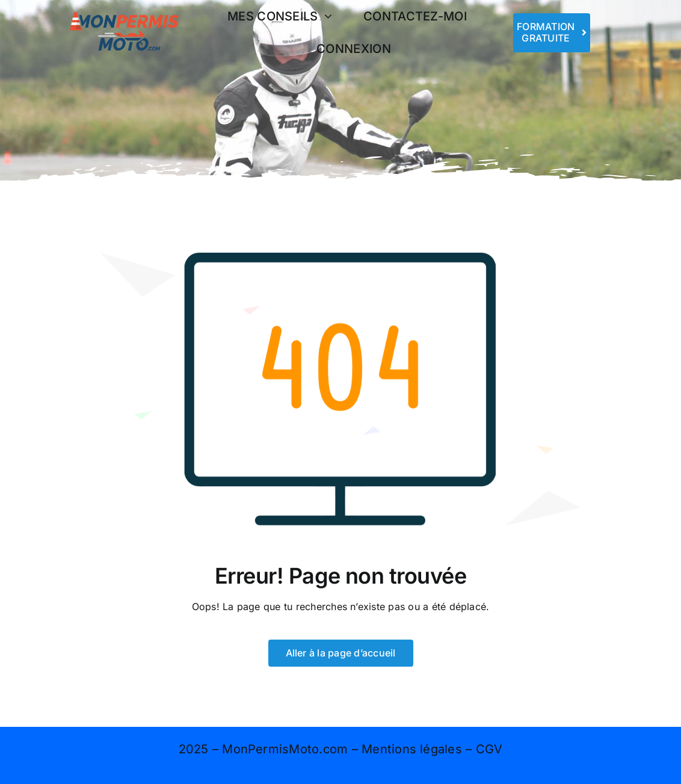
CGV (489, 749)
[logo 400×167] (124, 11)
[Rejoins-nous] (552, 32)
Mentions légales (412, 749)
